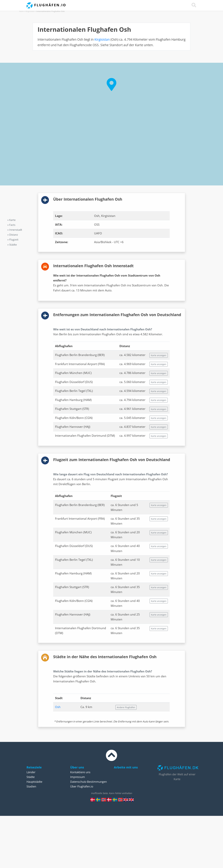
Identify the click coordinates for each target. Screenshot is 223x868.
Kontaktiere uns (80, 772)
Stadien (31, 786)
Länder (31, 772)
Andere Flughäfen (126, 707)
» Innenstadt (15, 230)
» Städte (12, 245)
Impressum (78, 777)
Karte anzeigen (159, 355)
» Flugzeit (13, 240)
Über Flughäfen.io (82, 786)
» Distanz (13, 235)
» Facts (11, 225)
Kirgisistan (30, 11)
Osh (58, 707)
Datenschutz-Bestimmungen (89, 782)
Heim (21, 11)
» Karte (11, 220)
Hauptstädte (34, 782)
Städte (31, 777)
